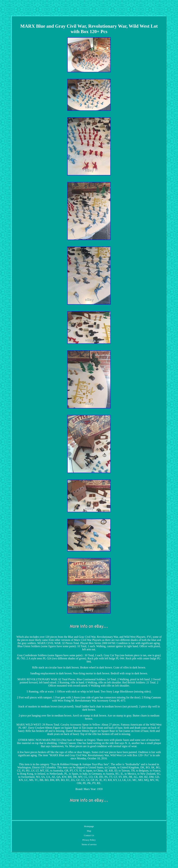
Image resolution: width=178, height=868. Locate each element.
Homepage (89, 826)
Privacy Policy (89, 840)
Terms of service (89, 844)
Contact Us (89, 835)
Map (89, 831)
